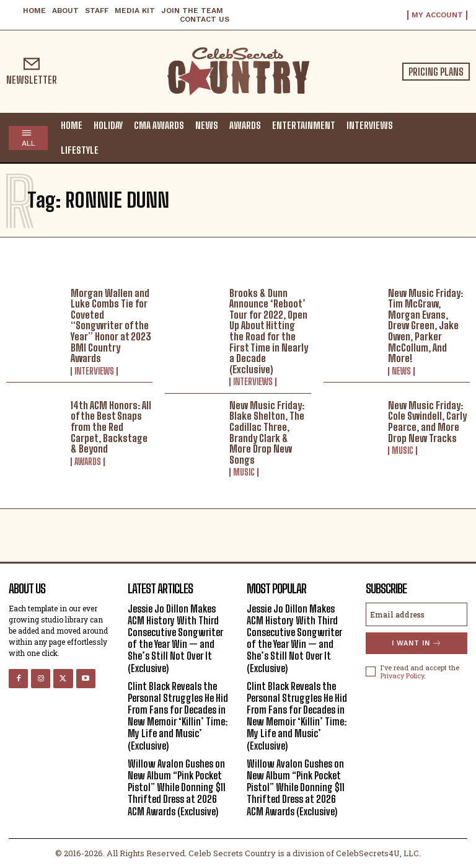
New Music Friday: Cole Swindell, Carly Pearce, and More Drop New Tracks (427, 422)
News (401, 371)
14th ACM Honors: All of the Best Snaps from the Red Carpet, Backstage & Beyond (111, 427)
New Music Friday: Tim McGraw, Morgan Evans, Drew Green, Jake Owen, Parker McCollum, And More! (425, 326)
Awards (88, 462)
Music (244, 472)
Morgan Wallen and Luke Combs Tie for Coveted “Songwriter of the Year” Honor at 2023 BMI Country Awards (111, 326)
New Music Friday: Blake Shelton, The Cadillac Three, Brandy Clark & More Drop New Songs (267, 432)
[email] (416, 614)
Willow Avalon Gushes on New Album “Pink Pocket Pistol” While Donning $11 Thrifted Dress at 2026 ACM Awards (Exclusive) (177, 787)
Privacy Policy (402, 675)
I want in (417, 643)
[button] (455, 137)
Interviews (94, 371)
